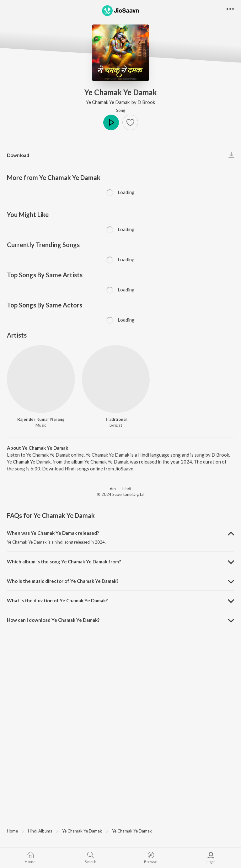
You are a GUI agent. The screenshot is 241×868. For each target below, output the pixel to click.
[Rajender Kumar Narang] (41, 379)
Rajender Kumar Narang (41, 419)
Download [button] (18, 155)
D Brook (146, 102)
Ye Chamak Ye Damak (108, 102)
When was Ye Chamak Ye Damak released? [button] (53, 533)
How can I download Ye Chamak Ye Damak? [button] (53, 620)
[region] (120, 831)
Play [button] (111, 122)
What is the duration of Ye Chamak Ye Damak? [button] (57, 600)
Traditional (116, 419)
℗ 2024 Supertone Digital (121, 494)
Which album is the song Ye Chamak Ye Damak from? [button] (64, 561)
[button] (130, 122)
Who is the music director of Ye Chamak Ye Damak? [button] (63, 581)
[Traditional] (116, 379)
